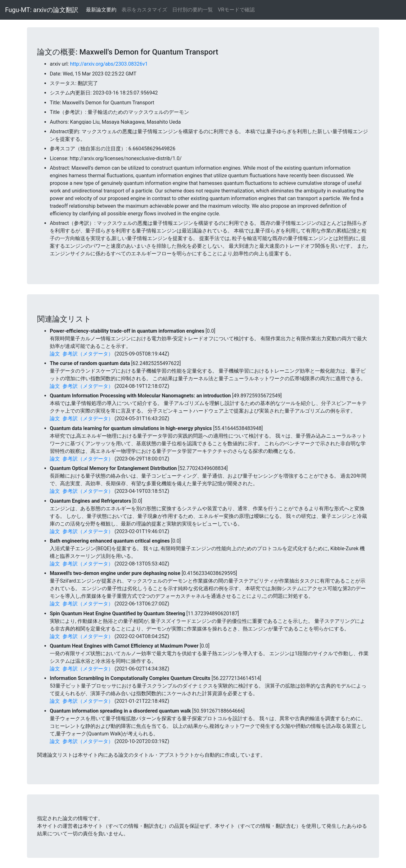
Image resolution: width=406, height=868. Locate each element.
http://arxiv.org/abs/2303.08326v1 (109, 64)
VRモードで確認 (236, 10)
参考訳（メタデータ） (88, 354)
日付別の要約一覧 (193, 10)
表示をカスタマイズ (144, 10)
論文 (55, 354)
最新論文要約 (101, 10)
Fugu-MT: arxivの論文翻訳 (42, 10)
